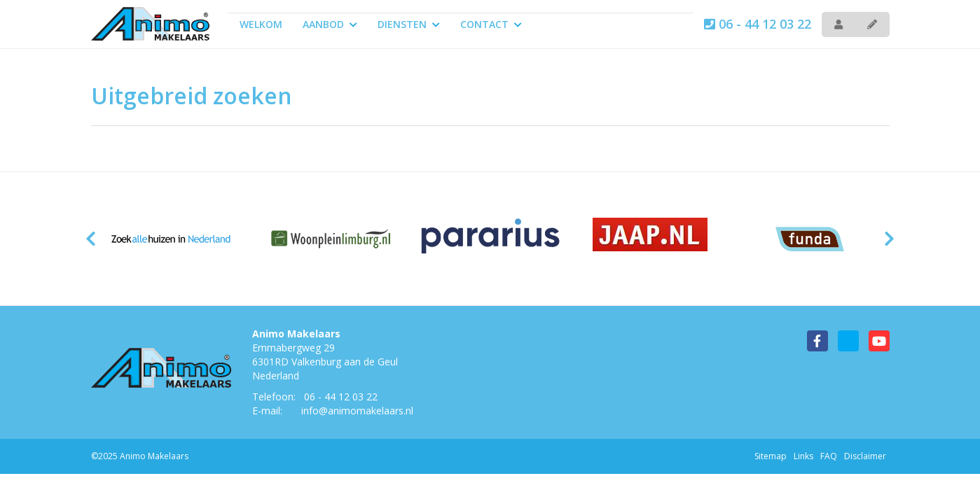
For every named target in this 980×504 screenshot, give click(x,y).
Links (803, 456)
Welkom (261, 24)
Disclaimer (865, 456)
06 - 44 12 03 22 (758, 24)
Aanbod (330, 24)
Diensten (409, 24)
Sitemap (771, 456)
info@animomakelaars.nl (357, 411)
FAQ (829, 456)
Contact (491, 24)
